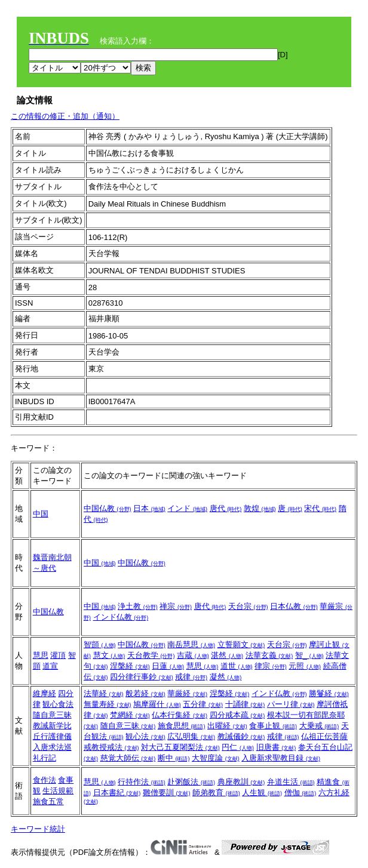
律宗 (271, 666)
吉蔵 (193, 655)
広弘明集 (191, 736)
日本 (149, 508)
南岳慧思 (191, 644)
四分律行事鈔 (142, 677)
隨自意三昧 (52, 715)
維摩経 (45, 693)
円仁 (238, 747)
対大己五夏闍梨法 (180, 747)
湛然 (227, 655)
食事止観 (273, 726)
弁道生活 (291, 782)
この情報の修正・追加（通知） (65, 116)
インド (187, 508)
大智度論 (216, 758)
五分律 (203, 704)
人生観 (262, 792)
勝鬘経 (329, 693)
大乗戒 (319, 726)
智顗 (100, 644)
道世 (237, 666)
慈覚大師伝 (128, 758)
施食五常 (48, 801)
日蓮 (168, 666)
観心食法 (58, 704)
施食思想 (182, 726)
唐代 (226, 508)
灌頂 (58, 655)
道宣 (50, 666)
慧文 (109, 655)
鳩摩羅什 (157, 704)
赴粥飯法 (191, 782)
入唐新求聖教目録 (281, 758)
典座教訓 (241, 782)
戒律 (191, 677)
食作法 (45, 780)
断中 (174, 758)
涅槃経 (130, 666)
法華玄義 (269, 655)
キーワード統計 (38, 829)
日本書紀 (117, 792)
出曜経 (227, 726)
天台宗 (248, 606)
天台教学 (151, 655)
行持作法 (142, 782)
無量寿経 (108, 704)
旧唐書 (276, 747)
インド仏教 (121, 617)
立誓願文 (241, 644)
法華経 (104, 693)
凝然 (226, 677)
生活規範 (58, 791)
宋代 (320, 508)
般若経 (145, 693)
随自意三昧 (128, 726)
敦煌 (260, 508)
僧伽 (300, 792)
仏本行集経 (180, 715)
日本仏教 (294, 606)
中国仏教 (108, 508)
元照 (305, 666)
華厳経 (187, 693)
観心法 (145, 736)
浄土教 (138, 606)
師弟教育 (216, 792)
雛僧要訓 (167, 792)
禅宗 (176, 606)
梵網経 (130, 715)
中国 (41, 514)
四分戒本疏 (237, 715)
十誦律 (245, 704)
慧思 (41, 655)
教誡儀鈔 (241, 736)
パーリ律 (291, 704)
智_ (309, 655)
